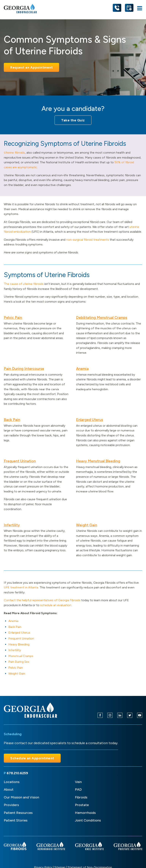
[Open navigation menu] (140, 9)
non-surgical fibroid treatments (88, 240)
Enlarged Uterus (90, 420)
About (9, 789)
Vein (78, 782)
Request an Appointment (31, 67)
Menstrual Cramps (21, 656)
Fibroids (81, 797)
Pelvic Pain (13, 318)
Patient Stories (16, 820)
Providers (11, 805)
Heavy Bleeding (19, 644)
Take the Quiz (73, 120)
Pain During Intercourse (24, 369)
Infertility (12, 525)
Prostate (82, 805)
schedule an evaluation (56, 605)
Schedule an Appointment (32, 758)
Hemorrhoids (85, 813)
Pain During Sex (19, 662)
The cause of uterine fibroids (24, 284)
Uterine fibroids (14, 153)
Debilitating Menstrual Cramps (102, 318)
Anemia (82, 369)
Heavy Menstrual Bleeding (98, 461)
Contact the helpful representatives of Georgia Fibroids (42, 600)
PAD (78, 789)
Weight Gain (87, 525)
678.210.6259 (17, 773)
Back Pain (12, 420)
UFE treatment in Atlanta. (21, 587)
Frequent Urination (20, 461)
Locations (12, 782)
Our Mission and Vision (21, 797)
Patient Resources (18, 813)
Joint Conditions (88, 820)
